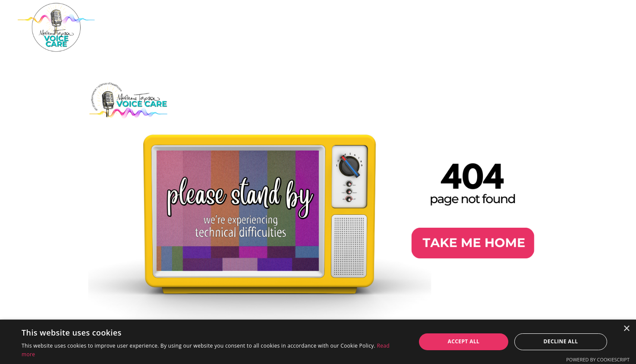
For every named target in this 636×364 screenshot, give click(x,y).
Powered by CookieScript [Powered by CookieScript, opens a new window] (598, 359)
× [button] (626, 329)
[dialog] (318, 342)
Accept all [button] (464, 341)
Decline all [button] (561, 341)
